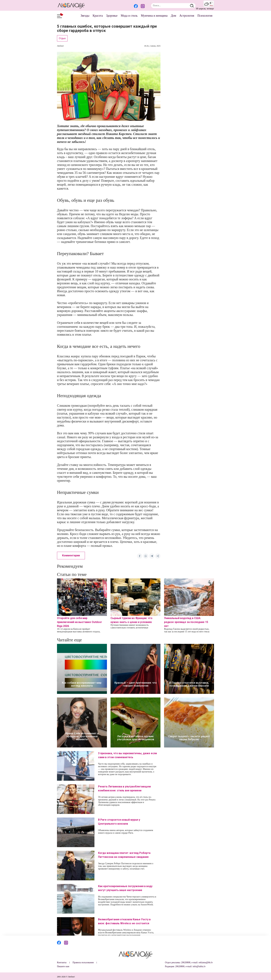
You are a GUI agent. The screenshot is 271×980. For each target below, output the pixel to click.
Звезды (85, 16)
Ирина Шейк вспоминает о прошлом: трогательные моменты (82, 736)
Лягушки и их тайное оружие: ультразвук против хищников (136, 738)
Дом (173, 16)
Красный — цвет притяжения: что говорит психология (136, 684)
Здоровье (112, 16)
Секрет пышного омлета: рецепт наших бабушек (189, 738)
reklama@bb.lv (206, 962)
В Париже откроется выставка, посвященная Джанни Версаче (189, 684)
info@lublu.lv (199, 966)
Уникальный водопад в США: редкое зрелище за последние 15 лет (186, 622)
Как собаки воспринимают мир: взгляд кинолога (82, 684)
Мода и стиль (129, 16)
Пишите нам (63, 966)
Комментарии (71, 555)
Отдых (62, 38)
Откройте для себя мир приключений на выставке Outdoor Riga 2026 (79, 622)
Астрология (187, 16)
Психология (205, 16)
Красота (98, 16)
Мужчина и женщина (154, 16)
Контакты (62, 962)
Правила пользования (83, 962)
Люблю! (60, 46)
